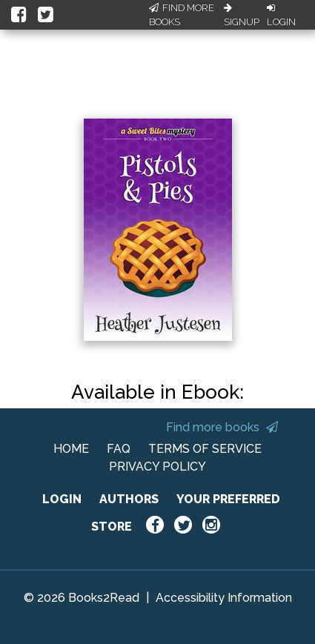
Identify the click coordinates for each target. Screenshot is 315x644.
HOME (71, 449)
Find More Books (182, 15)
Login (281, 16)
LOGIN (62, 499)
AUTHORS (129, 499)
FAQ (119, 449)
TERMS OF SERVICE (205, 449)
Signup (242, 16)
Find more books (222, 427)
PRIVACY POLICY (157, 467)
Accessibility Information (224, 598)
